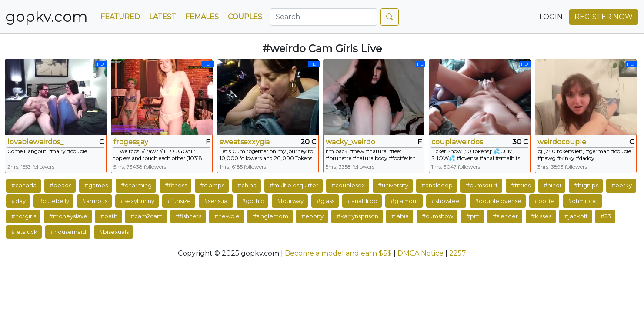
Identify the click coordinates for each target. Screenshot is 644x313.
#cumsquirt (482, 185)
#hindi (552, 185)
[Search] (324, 17)
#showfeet (447, 201)
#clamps (212, 185)
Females (202, 17)
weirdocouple (562, 142)
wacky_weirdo (350, 142)
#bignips (586, 185)
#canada (24, 185)
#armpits (95, 201)
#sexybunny (137, 201)
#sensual (216, 201)
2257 (458, 253)
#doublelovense (498, 201)
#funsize (179, 201)
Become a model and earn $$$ (338, 253)
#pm (473, 216)
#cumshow (437, 216)
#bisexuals (114, 232)
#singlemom (270, 216)
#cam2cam (147, 216)
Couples (245, 17)
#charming (136, 185)
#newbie (227, 216)
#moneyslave (68, 216)
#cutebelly (54, 201)
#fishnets (189, 216)
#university (393, 185)
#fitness (176, 185)
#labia (400, 216)
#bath (109, 216)
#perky (622, 185)
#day (18, 201)
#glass (325, 201)
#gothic (253, 201)
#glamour (404, 201)
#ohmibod (583, 201)
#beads (60, 185)
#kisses (541, 216)
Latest (163, 17)
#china (247, 185)
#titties (521, 185)
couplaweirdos (457, 142)
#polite (545, 201)
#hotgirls (24, 216)
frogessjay (131, 142)
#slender (505, 216)
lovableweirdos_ (35, 142)
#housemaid (68, 232)
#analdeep (437, 185)
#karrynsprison (357, 216)
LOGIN (551, 17)
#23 (606, 216)
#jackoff (576, 216)
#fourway (290, 201)
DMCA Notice (420, 253)
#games (96, 185)
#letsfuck (24, 232)
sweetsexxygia (245, 142)
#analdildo (362, 201)
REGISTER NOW (604, 17)
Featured (120, 17)
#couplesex (348, 185)
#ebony (312, 216)
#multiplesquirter (294, 185)
